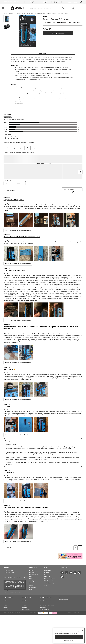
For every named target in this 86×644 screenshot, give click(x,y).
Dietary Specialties (45, 601)
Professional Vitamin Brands (47, 597)
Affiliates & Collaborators (47, 565)
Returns (31, 575)
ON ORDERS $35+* (11, 2)
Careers (31, 581)
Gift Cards (32, 564)
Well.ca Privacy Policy (49, 570)
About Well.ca (47, 562)
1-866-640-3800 (17, 604)
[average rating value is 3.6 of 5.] (63, 23)
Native (5, 592)
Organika (6, 601)
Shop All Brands (26, 601)
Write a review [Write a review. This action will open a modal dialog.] (77, 23)
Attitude (6, 599)
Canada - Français (10, 564)
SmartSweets (25, 599)
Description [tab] (43, 53)
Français (32, 2)
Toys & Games (43, 595)
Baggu (5, 595)
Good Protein (25, 592)
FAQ (30, 570)
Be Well (46, 577)
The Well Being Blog (49, 575)
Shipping (32, 573)
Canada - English (10, 562)
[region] (69, 636)
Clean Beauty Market (45, 592)
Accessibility (33, 579)
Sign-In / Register (73, 2)
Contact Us (32, 562)
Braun (45, 16)
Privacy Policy (73, 634)
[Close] (83, 630)
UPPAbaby (24, 597)
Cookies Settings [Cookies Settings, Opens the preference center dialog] (69, 641)
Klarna (31, 577)
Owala (5, 597)
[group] (7, 19)
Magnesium (43, 599)
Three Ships (25, 595)
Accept (69, 637)
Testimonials (47, 568)
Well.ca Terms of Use (49, 573)
